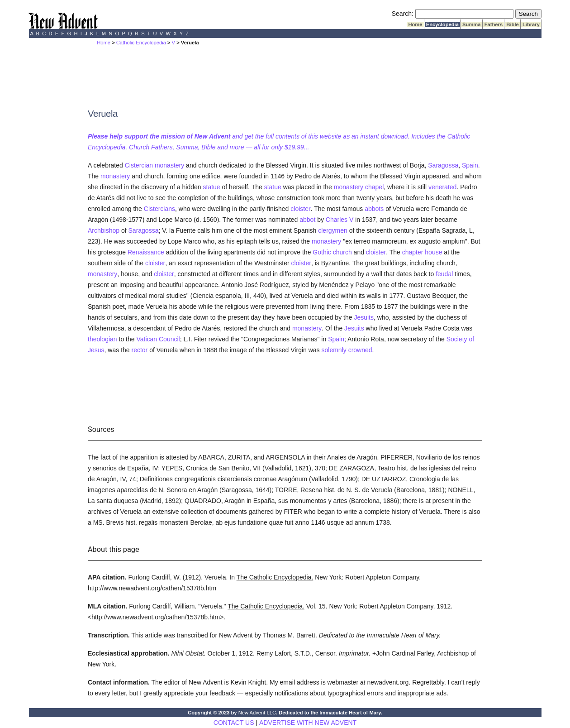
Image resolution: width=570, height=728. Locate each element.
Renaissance (146, 252)
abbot (307, 220)
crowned (360, 350)
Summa (472, 24)
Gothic (322, 252)
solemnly (334, 350)
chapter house (422, 252)
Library (531, 24)
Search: (403, 14)
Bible (513, 24)
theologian (102, 339)
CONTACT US (234, 723)
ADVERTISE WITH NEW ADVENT (308, 723)
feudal (444, 274)
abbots (374, 209)
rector (140, 350)
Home (415, 24)
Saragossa (443, 165)
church (342, 252)
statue (212, 187)
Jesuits (364, 317)
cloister (300, 209)
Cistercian (139, 165)
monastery (169, 165)
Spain (470, 165)
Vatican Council (158, 339)
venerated (442, 187)
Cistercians (159, 209)
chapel (374, 187)
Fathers (494, 24)
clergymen (333, 230)
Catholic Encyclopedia (141, 43)
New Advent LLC (257, 713)
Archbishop (104, 230)
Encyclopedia (442, 24)
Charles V (340, 220)
